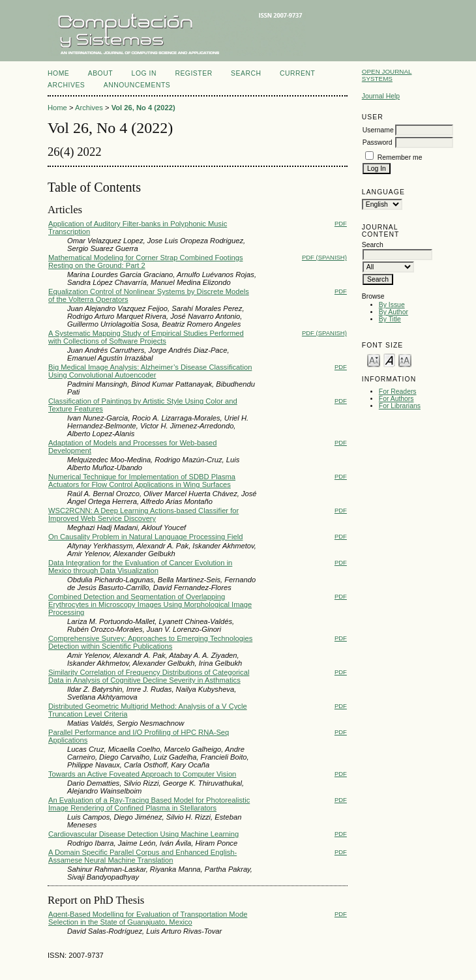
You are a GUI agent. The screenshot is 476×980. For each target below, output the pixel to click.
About (100, 73)
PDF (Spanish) (324, 257)
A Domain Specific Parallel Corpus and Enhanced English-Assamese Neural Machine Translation (142, 856)
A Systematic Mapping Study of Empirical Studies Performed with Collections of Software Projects (146, 337)
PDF (341, 223)
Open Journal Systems (387, 75)
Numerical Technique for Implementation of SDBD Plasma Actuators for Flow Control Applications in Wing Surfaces (142, 481)
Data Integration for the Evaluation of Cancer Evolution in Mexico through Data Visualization (140, 567)
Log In (144, 73)
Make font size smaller (374, 360)
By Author (394, 312)
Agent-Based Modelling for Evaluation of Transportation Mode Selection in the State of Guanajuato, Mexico (148, 918)
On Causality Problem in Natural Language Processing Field (146, 537)
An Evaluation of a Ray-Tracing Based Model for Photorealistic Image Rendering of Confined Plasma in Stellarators (149, 804)
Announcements (137, 85)
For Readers (398, 392)
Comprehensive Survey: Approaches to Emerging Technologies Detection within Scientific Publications (150, 642)
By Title (390, 319)
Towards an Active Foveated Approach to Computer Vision (142, 774)
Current (297, 73)
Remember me (400, 157)
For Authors (396, 399)
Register (193, 73)
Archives (66, 85)
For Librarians (400, 406)
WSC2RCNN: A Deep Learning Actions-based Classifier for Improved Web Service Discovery (143, 514)
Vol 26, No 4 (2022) (143, 108)
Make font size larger (405, 360)
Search (246, 73)
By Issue (392, 305)
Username (378, 130)
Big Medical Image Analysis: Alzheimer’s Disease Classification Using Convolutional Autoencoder (150, 371)
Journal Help (381, 96)
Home (58, 73)
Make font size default (389, 360)
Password (378, 142)
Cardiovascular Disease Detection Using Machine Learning (143, 834)
